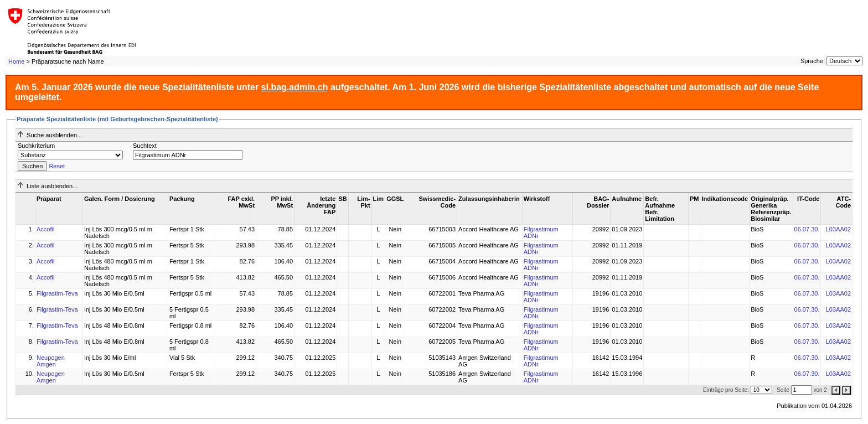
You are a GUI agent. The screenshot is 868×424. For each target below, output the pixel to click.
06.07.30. (807, 229)
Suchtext (145, 146)
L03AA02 (838, 229)
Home (16, 61)
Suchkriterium (36, 146)
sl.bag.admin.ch (295, 87)
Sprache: (813, 61)
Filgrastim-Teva (57, 293)
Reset (57, 166)
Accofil (45, 229)
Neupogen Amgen (51, 361)
